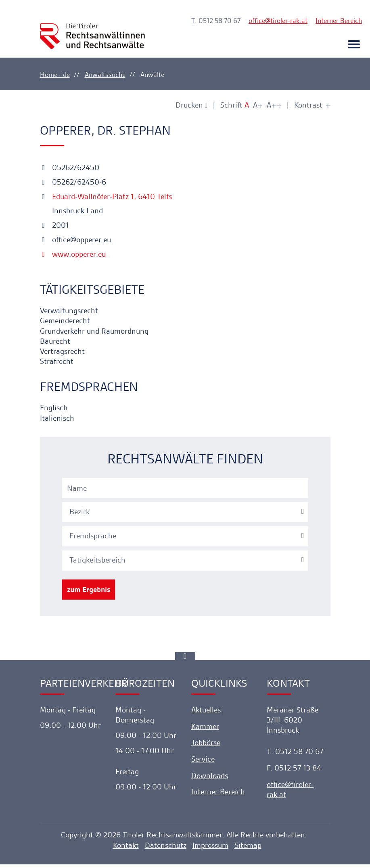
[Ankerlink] (185, 658)
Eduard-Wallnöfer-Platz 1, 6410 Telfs (111, 197)
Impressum (210, 848)
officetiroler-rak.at (278, 21)
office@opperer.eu (75, 240)
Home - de (55, 75)
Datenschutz (166, 848)
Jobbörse (206, 745)
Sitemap (248, 848)
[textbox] (186, 514)
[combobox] (186, 513)
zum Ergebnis (89, 592)
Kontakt (126, 848)
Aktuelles (206, 712)
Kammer (205, 729)
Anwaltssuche (105, 75)
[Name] (185, 490)
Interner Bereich (339, 21)
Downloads (210, 778)
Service (203, 761)
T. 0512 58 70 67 (216, 21)
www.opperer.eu (73, 254)
